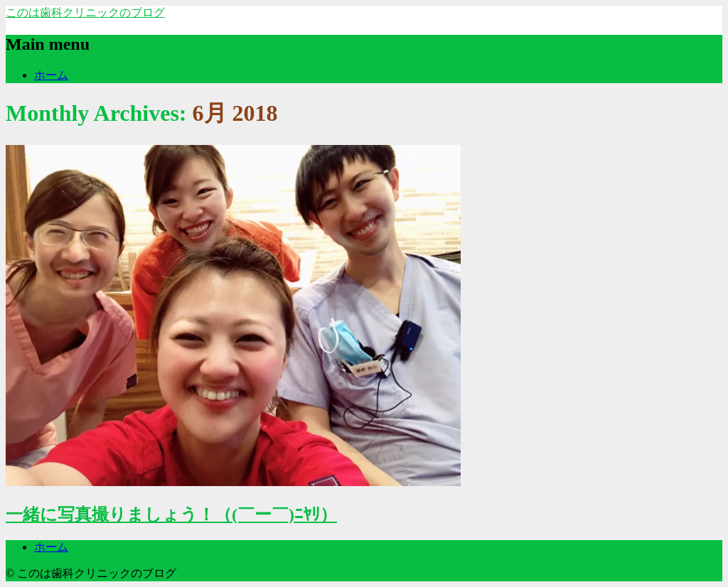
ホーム (51, 75)
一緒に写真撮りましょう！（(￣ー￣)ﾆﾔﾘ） (171, 515)
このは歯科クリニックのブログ (85, 12)
